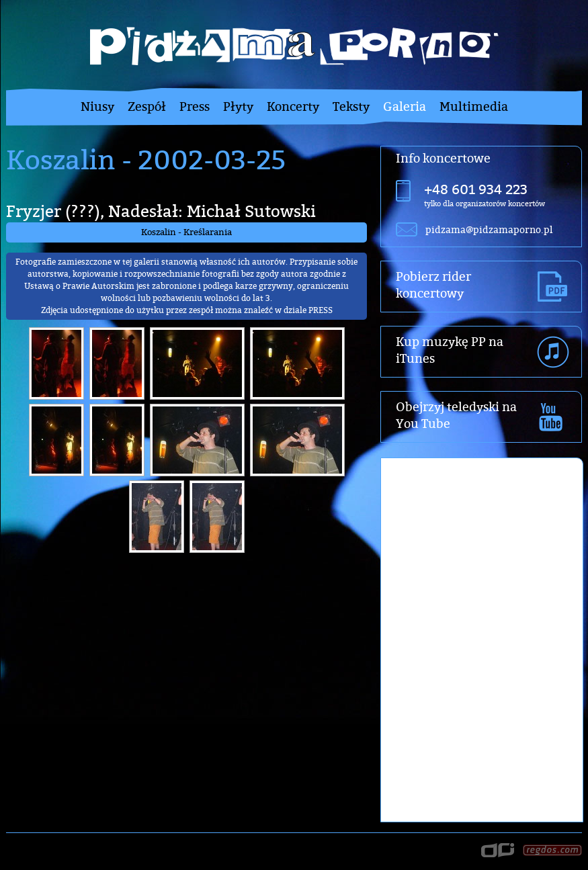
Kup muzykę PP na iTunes (450, 350)
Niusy (97, 106)
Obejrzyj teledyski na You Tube (456, 415)
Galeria (405, 106)
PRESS (321, 310)
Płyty (238, 106)
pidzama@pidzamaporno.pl (489, 229)
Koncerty (293, 106)
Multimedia (474, 106)
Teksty (351, 106)
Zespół (147, 106)
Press (195, 106)
